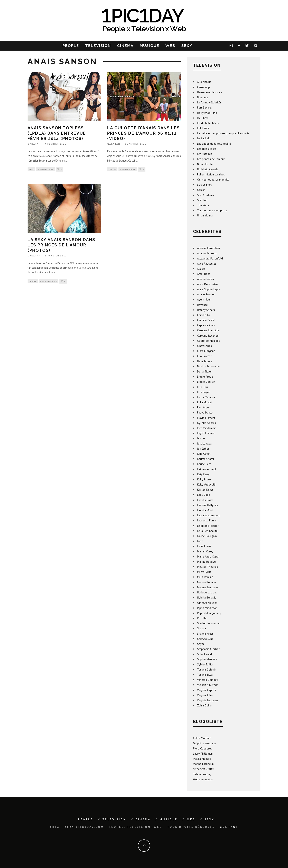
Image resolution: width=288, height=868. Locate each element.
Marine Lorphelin (203, 764)
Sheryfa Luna (205, 639)
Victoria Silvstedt (207, 685)
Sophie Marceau (207, 659)
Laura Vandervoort (208, 515)
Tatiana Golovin (207, 670)
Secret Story (205, 185)
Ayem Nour (204, 299)
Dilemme (203, 97)
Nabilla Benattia (207, 598)
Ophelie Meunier (207, 603)
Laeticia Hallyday (208, 505)
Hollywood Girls (207, 113)
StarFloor (203, 200)
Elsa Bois (203, 387)
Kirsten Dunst (205, 490)
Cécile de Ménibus (208, 341)
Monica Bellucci (207, 582)
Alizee (201, 269)
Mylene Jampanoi (208, 587)
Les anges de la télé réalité (214, 144)
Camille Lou (204, 315)
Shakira (201, 628)
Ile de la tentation (208, 123)
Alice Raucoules (207, 264)
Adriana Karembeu (208, 248)
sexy (31, 169)
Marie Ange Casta (208, 556)
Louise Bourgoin (207, 536)
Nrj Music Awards (208, 169)
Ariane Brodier (206, 294)
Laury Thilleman (203, 754)
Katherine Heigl (207, 469)
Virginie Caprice (207, 690)
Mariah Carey (205, 551)
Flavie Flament (206, 418)
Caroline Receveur (208, 336)
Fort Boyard (204, 108)
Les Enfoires (205, 154)
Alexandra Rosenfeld (210, 258)
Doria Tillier (204, 371)
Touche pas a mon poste (212, 210)
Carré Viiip (203, 87)
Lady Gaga (204, 495)
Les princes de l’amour (211, 159)
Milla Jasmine (205, 577)
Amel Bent (203, 274)
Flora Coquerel (202, 748)
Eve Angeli (204, 407)
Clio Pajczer (204, 356)
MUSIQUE (150, 46)
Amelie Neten (205, 279)
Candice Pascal (206, 320)
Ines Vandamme (207, 428)
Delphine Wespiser (205, 743)
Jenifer (201, 438)
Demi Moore (205, 361)
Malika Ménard (202, 759)
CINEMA (125, 46)
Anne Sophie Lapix (209, 289)
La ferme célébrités (209, 102)
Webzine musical (203, 779)
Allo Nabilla (204, 82)
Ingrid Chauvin (206, 433)
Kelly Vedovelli (206, 484)
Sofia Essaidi (205, 654)
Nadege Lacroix (207, 592)
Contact (229, 827)
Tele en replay (202, 774)
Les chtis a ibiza (207, 149)
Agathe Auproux (207, 253)
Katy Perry (203, 474)
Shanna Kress (205, 634)
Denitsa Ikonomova (209, 366)
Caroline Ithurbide (208, 330)
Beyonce (202, 305)
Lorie (200, 541)
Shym (200, 644)
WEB (170, 46)
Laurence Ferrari (207, 520)
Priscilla (202, 618)
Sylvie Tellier (205, 664)
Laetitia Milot (205, 510)
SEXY (187, 46)
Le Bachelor (204, 138)
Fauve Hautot (205, 412)
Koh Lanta (203, 128)
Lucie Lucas (204, 546)
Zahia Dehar (205, 705)
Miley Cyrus (204, 572)
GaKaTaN (34, 144)
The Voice (203, 205)
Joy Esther (203, 449)
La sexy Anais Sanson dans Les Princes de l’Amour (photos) (61, 245)
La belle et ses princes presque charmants (223, 133)
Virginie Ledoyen (207, 700)
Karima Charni (205, 459)
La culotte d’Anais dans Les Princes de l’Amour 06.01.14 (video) (143, 133)
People (112, 169)
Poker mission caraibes (211, 174)
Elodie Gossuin (206, 382)
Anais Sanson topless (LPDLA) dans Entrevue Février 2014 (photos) (57, 133)
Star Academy (206, 195)
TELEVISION (98, 46)
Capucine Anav (206, 325)
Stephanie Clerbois (209, 649)
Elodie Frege (205, 377)
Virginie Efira (205, 695)
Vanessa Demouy (208, 680)
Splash (201, 190)
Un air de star (205, 215)
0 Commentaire (46, 169)
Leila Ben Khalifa (207, 531)
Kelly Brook (204, 479)
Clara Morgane (206, 351)
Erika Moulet (205, 402)
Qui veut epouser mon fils (213, 180)
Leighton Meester (208, 526)
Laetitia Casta (205, 500)
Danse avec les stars (210, 92)
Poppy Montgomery (209, 613)
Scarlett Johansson (208, 623)
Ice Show (203, 118)
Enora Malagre (206, 397)
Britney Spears (206, 310)
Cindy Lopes (204, 346)
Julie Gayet (204, 454)
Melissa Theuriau (208, 567)
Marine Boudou (206, 562)
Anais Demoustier (208, 284)
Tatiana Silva (205, 675)
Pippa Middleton (207, 608)
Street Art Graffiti (204, 769)
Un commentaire (49, 282)
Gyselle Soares (207, 423)
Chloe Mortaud (202, 738)
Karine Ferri (204, 464)
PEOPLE (71, 46)
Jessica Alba (204, 443)
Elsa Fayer (203, 392)
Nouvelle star (205, 164)
